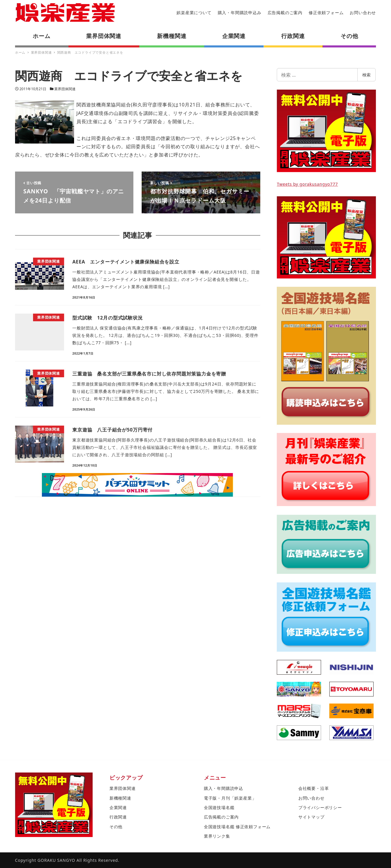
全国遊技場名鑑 (219, 807)
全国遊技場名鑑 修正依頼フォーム (237, 827)
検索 (367, 75)
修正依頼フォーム (326, 13)
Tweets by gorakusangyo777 (307, 184)
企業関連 (118, 807)
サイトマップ (311, 817)
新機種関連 (120, 798)
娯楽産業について (194, 13)
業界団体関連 (65, 89)
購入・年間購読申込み (240, 13)
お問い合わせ (363, 13)
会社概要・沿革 (314, 788)
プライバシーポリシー (320, 807)
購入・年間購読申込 (224, 788)
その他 (116, 827)
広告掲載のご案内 (285, 13)
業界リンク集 (217, 836)
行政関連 (118, 817)
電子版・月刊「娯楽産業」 (230, 798)
